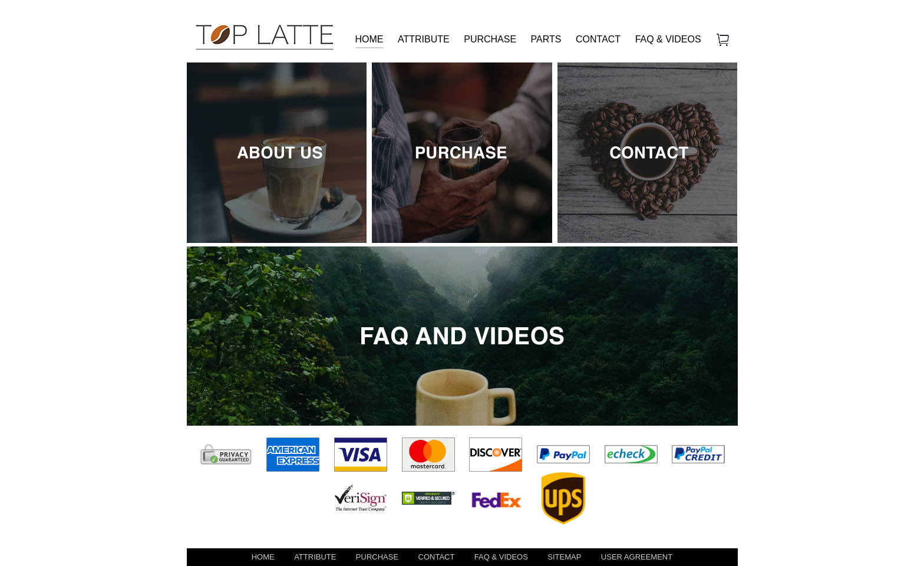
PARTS (546, 39)
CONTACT (598, 39)
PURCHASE (490, 39)
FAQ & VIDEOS (668, 39)
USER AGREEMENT (637, 557)
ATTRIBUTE (424, 39)
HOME (369, 39)
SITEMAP (564, 557)
